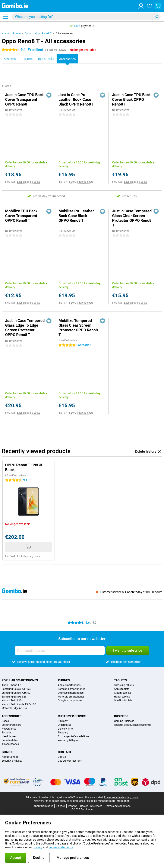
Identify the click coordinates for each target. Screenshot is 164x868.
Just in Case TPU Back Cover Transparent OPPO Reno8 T (24, 99)
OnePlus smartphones (71, 693)
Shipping (63, 733)
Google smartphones (70, 701)
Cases (5, 721)
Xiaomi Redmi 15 (12, 701)
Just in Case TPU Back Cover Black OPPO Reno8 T (131, 99)
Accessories (12, 716)
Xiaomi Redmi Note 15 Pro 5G (19, 704)
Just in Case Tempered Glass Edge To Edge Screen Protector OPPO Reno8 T (25, 328)
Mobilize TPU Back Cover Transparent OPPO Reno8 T (21, 216)
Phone (17, 34)
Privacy (61, 806)
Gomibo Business (124, 721)
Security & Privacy (12, 761)
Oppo (28, 34)
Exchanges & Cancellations (73, 736)
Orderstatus (65, 725)
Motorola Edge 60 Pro (14, 708)
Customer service (72, 716)
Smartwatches (10, 740)
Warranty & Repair (68, 740)
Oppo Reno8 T (43, 34)
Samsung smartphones (71, 689)
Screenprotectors (11, 725)
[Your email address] (60, 651)
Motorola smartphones (71, 697)
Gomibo (8, 752)
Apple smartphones (69, 685)
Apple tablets (122, 689)
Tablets (120, 680)
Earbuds (7, 733)
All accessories (64, 34)
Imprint (72, 806)
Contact (65, 752)
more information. (120, 801)
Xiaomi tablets (122, 693)
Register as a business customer (133, 725)
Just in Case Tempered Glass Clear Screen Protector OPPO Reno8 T (132, 218)
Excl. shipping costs (29, 182)
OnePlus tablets (123, 701)
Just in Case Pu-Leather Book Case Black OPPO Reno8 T (76, 99)
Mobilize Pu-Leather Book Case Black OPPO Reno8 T (76, 216)
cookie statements (61, 847)
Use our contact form (70, 761)
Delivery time (65, 729)
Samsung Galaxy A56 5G (16, 693)
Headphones (9, 736)
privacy (37, 847)
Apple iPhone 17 (11, 685)
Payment (63, 721)
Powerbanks (9, 729)
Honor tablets (122, 697)
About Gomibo (10, 757)
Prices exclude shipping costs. (121, 798)
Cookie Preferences (91, 806)
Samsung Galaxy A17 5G (16, 689)
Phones (64, 680)
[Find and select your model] (86, 17)
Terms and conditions (118, 806)
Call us (62, 757)
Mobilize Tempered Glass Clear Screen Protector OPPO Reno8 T (78, 328)
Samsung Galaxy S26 (14, 697)
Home (5, 34)
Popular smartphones (20, 680)
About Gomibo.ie (43, 806)
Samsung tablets (124, 685)
